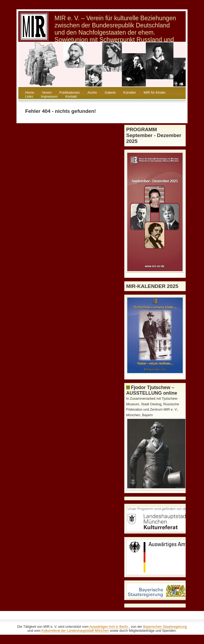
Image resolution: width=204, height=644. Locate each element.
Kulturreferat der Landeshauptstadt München (75, 631)
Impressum (49, 96)
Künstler (130, 92)
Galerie (110, 92)
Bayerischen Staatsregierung (165, 627)
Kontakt (71, 96)
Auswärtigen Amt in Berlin (109, 627)
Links (29, 96)
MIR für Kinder (155, 92)
